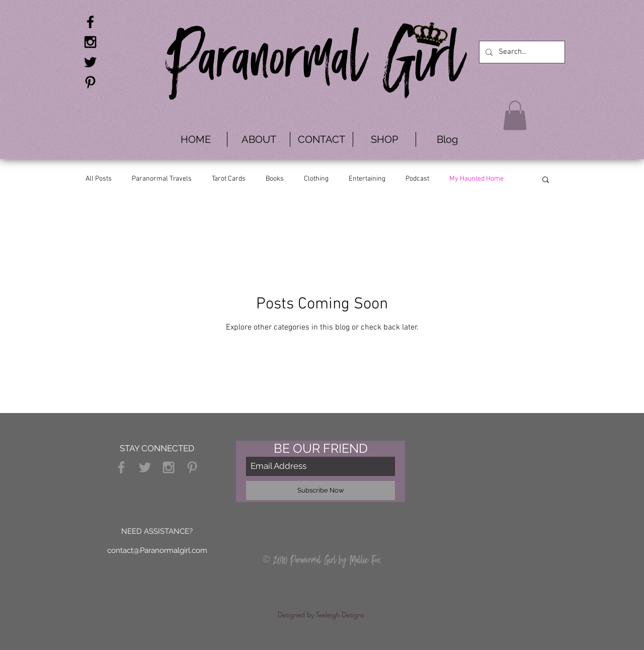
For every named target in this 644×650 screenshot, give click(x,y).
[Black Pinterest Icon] (90, 82)
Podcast (417, 179)
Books (275, 179)
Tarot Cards (229, 179)
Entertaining (367, 179)
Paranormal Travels (162, 179)
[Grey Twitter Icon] (145, 467)
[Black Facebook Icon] (90, 22)
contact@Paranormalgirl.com (157, 550)
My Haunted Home (476, 179)
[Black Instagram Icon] (90, 42)
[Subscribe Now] (320, 491)
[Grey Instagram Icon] (169, 467)
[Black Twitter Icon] (90, 62)
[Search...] (521, 52)
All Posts (99, 179)
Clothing (316, 179)
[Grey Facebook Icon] (121, 467)
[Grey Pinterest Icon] (192, 467)
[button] (515, 115)
